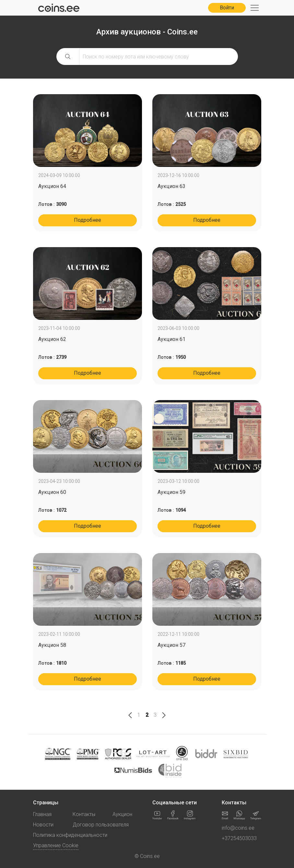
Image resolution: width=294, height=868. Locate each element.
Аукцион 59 (171, 492)
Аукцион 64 (52, 186)
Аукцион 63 (171, 186)
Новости (43, 825)
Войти (227, 8)
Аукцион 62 (52, 339)
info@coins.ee (238, 828)
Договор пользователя (101, 825)
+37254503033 (239, 838)
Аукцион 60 (52, 492)
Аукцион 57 (171, 645)
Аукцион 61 (171, 339)
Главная (42, 814)
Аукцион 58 (52, 645)
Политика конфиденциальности (70, 835)
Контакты (84, 814)
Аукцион (122, 814)
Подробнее (88, 220)
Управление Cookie (56, 845)
